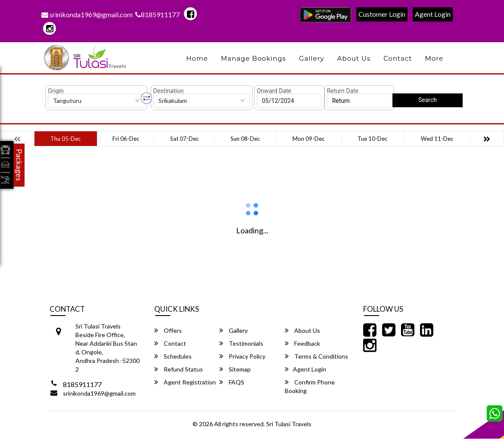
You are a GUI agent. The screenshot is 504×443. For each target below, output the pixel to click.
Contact (398, 58)
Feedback (302, 343)
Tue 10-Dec (372, 139)
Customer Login (382, 14)
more (434, 58)
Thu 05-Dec (65, 139)
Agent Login (433, 14)
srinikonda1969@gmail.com (87, 14)
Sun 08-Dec (245, 139)
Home (197, 58)
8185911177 (157, 14)
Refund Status (179, 369)
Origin (56, 91)
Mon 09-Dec (308, 139)
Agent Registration (185, 382)
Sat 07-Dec (184, 139)
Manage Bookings (254, 58)
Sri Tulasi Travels (289, 424)
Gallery (312, 58)
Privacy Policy (242, 356)
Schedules (173, 356)
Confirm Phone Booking (310, 386)
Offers (168, 330)
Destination (169, 91)
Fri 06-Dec (126, 139)
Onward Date (274, 91)
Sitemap (235, 369)
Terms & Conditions (316, 356)
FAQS (232, 382)
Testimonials (241, 343)
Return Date (343, 91)
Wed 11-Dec (437, 139)
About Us (354, 58)
